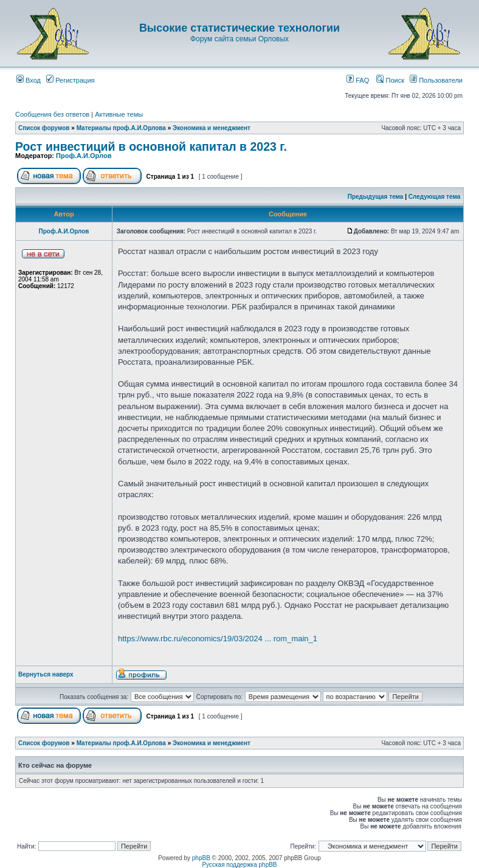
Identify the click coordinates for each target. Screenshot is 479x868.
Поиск (390, 80)
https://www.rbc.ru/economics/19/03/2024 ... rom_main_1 (218, 639)
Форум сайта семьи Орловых (239, 39)
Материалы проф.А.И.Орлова (121, 128)
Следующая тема (434, 197)
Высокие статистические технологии (239, 28)
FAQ (358, 80)
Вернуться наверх (46, 674)
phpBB (201, 858)
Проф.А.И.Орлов (84, 156)
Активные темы (119, 114)
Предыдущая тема (376, 197)
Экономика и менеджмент (212, 128)
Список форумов (44, 128)
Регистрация (70, 80)
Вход (29, 80)
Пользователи (436, 80)
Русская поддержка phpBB (239, 865)
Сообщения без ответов (52, 114)
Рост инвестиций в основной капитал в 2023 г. (151, 146)
